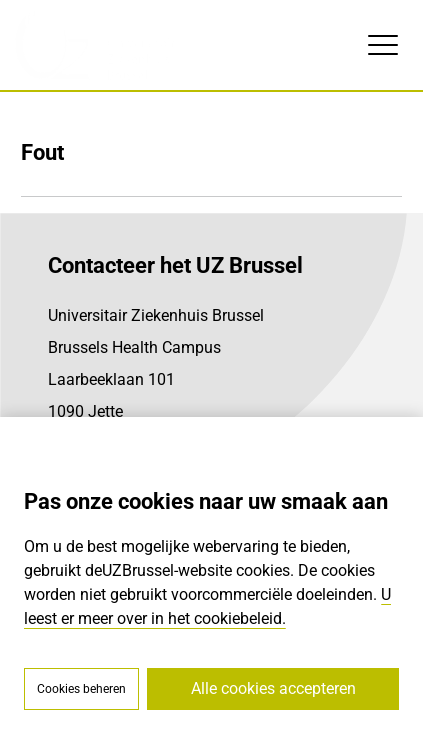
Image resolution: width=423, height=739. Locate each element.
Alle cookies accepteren (273, 688)
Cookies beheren (81, 689)
